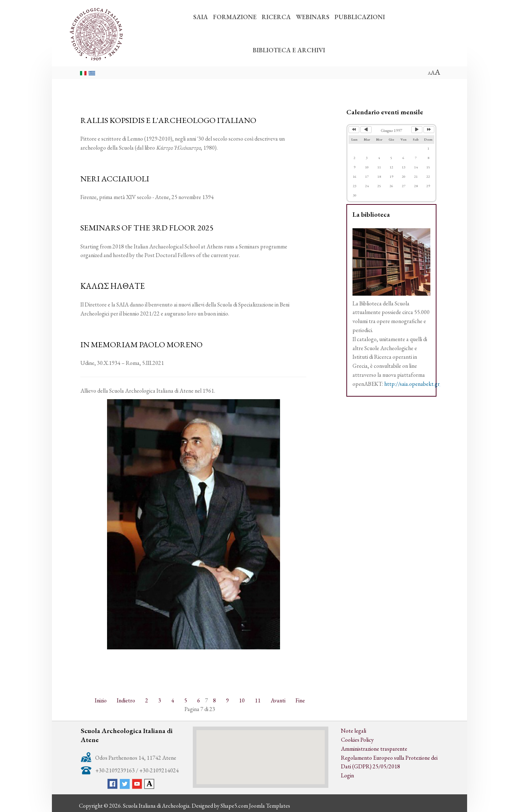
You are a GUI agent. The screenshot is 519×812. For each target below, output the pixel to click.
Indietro (126, 700)
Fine (300, 700)
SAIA (201, 17)
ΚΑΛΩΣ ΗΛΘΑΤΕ (113, 286)
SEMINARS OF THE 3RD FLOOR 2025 (147, 228)
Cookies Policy (357, 740)
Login (347, 775)
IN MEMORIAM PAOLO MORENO (141, 344)
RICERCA (276, 17)
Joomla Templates (270, 806)
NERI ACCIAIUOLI (115, 178)
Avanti (278, 700)
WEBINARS (313, 17)
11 (258, 700)
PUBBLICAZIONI (360, 17)
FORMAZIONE (235, 17)
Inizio (101, 700)
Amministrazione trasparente (374, 749)
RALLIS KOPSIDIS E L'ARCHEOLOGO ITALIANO (168, 120)
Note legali (354, 731)
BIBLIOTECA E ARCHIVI (289, 50)
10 (242, 700)
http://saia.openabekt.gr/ (413, 384)
